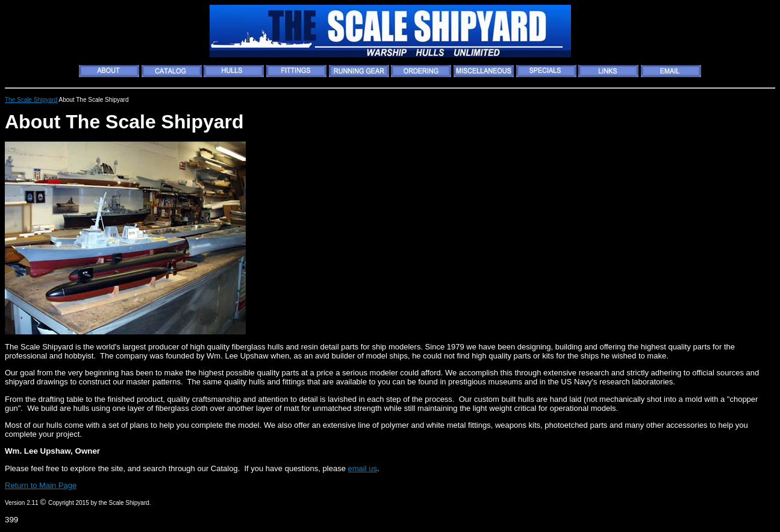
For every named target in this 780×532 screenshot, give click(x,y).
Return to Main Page (41, 485)
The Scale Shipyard (31, 100)
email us (362, 468)
